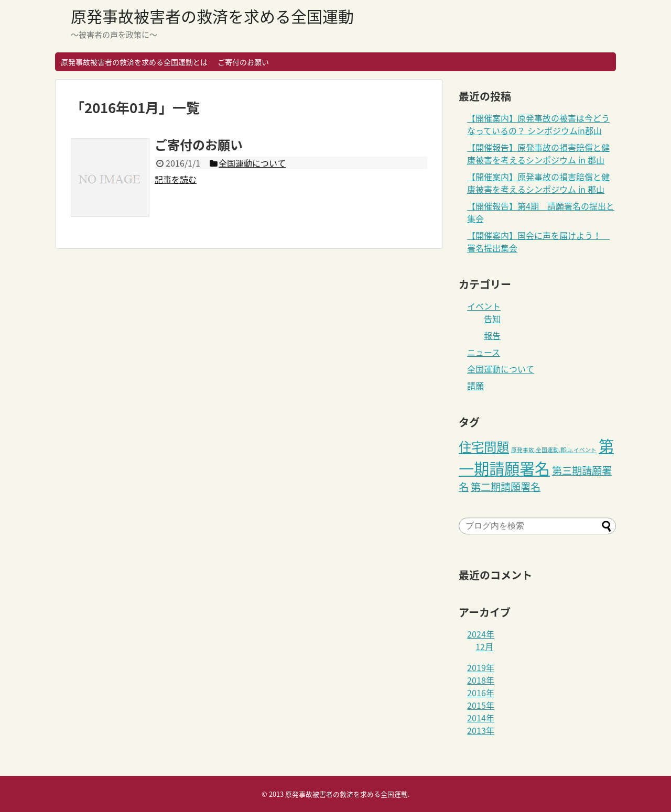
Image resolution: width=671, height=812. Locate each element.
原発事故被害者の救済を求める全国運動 (212, 16)
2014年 (481, 718)
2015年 (481, 705)
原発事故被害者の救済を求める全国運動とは (134, 62)
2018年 (481, 680)
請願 (475, 386)
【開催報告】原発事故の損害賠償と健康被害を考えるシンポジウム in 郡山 (538, 153)
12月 (484, 646)
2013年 (481, 730)
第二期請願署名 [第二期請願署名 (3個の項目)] (506, 487)
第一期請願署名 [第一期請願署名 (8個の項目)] (536, 457)
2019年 (481, 667)
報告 (492, 335)
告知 (492, 319)
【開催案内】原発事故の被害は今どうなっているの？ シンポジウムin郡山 (538, 124)
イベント (484, 306)
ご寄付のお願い (243, 62)
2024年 (481, 634)
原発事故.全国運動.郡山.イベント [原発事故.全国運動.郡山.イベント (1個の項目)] (554, 450)
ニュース (484, 352)
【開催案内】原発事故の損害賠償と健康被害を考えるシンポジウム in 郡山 (538, 183)
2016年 (481, 693)
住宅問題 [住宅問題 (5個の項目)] (484, 447)
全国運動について (501, 369)
